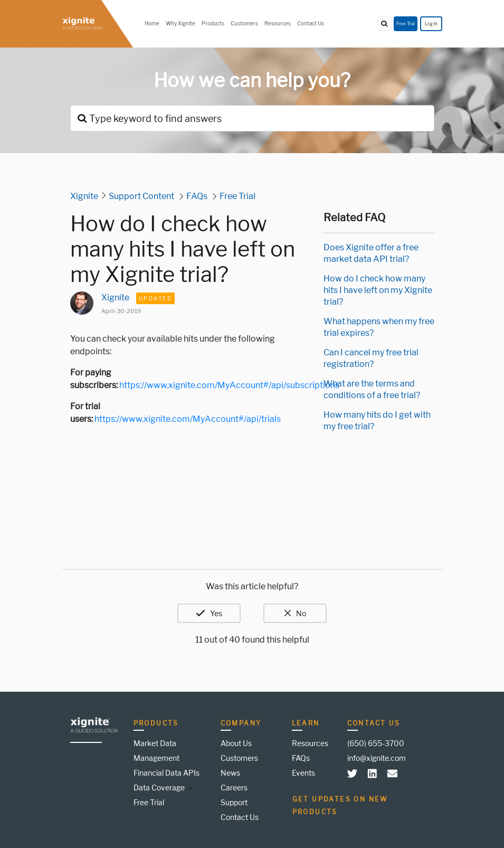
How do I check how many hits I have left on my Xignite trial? (378, 290)
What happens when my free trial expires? (379, 327)
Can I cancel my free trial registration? (371, 358)
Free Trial (406, 24)
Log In (431, 24)
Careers (234, 788)
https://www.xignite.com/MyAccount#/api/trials (188, 419)
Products (213, 23)
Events (303, 773)
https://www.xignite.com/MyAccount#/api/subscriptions (229, 385)
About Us (236, 743)
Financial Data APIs (167, 773)
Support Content (141, 196)
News (230, 773)
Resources (278, 23)
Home (152, 23)
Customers (244, 23)
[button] (189, 788)
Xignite (84, 196)
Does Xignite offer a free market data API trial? (371, 253)
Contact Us (311, 23)
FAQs (197, 196)
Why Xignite (180, 23)
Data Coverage (159, 788)
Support (234, 802)
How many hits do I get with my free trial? (377, 421)
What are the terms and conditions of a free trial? (372, 389)
